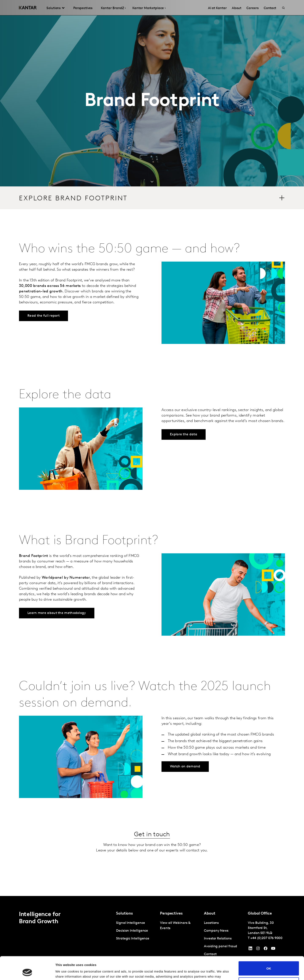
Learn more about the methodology (57, 613)
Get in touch (152, 835)
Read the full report (43, 316)
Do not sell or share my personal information (269, 963)
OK (269, 947)
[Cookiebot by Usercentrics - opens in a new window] (27, 972)
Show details (65, 972)
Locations (211, 923)
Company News (216, 931)
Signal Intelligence (130, 923)
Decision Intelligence (132, 931)
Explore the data (184, 434)
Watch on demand (185, 767)
